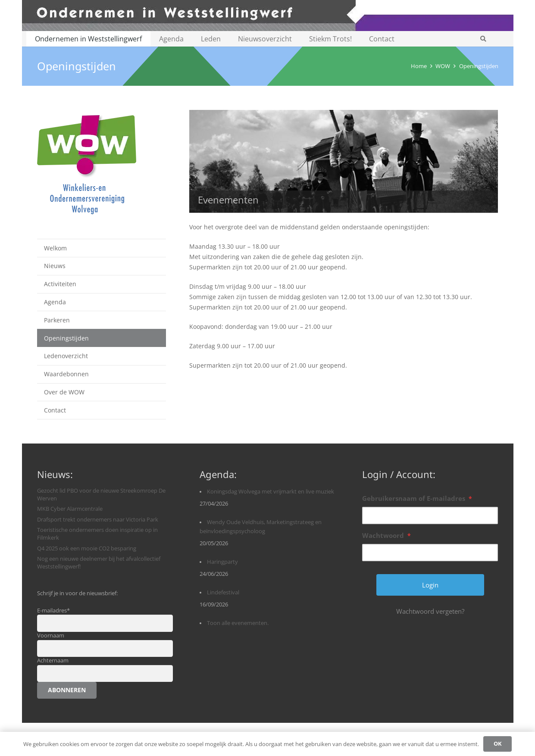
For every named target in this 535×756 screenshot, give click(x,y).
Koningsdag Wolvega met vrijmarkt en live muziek (271, 492)
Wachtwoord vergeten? (430, 611)
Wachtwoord (386, 535)
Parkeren (57, 320)
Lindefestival (223, 592)
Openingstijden (66, 338)
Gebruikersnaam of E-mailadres (417, 498)
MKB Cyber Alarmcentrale (70, 509)
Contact (55, 410)
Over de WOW (64, 392)
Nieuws (55, 266)
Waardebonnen (66, 374)
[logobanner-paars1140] (268, 16)
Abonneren (67, 690)
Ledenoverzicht (66, 356)
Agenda (55, 302)
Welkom (55, 248)
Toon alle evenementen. (238, 623)
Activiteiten (60, 284)
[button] (483, 39)
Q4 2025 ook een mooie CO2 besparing (87, 548)
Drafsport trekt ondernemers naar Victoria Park (98, 520)
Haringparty (222, 562)
